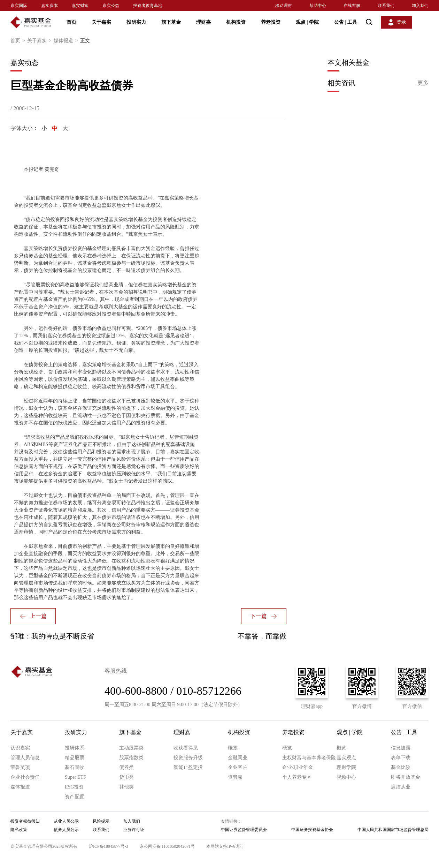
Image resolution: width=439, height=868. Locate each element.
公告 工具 (346, 22)
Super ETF (75, 777)
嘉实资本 (49, 6)
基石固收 (75, 767)
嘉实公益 (111, 6)
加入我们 (420, 6)
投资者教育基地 (148, 6)
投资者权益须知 (25, 821)
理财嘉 (203, 22)
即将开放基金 (406, 777)
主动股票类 (131, 748)
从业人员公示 (66, 821)
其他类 (126, 787)
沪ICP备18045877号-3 (109, 846)
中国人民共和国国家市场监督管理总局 (393, 830)
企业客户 (238, 767)
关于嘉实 (101, 22)
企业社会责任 (25, 777)
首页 (71, 22)
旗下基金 (171, 22)
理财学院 (346, 767)
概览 (233, 748)
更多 (423, 83)
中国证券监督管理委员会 (244, 830)
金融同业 (238, 758)
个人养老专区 (297, 777)
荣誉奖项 (20, 767)
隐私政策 (19, 830)
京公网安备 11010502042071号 (167, 846)
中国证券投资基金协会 (312, 830)
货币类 (126, 777)
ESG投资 (74, 787)
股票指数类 (131, 758)
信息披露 (401, 748)
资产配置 (75, 797)
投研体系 (75, 748)
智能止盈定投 (188, 767)
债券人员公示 (66, 830)
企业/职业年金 (298, 767)
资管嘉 (235, 777)
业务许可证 (134, 830)
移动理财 (284, 6)
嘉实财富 (80, 6)
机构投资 (236, 22)
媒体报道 (67, 41)
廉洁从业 (401, 787)
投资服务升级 (188, 758)
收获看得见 (186, 748)
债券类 (126, 767)
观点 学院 (307, 22)
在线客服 (352, 6)
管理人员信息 (25, 758)
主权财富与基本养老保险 (309, 758)
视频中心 (346, 777)
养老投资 (271, 22)
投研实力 (136, 22)
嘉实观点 (346, 758)
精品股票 (75, 758)
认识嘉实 (20, 748)
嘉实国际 (19, 6)
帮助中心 (318, 6)
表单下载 (401, 758)
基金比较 (401, 767)
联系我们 (386, 6)
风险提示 (101, 821)
